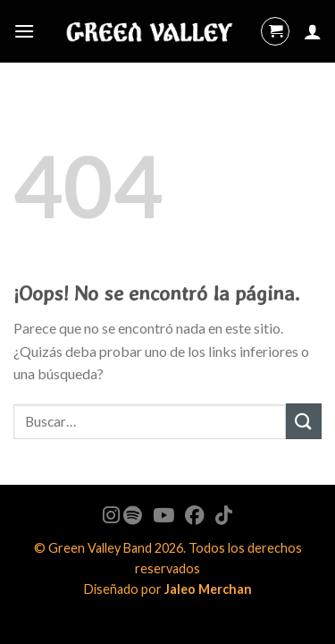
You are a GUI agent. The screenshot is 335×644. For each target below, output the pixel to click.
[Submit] (304, 421)
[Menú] (24, 31)
